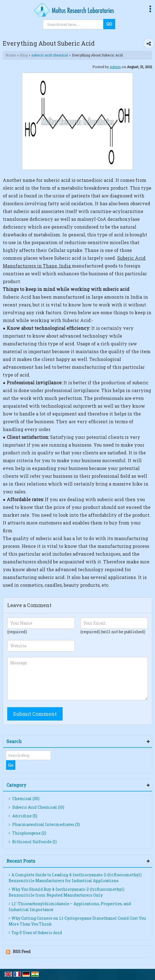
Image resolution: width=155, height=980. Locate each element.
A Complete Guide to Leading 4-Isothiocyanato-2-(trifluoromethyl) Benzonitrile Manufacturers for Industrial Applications (75, 878)
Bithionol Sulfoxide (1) (33, 842)
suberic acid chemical (50, 55)
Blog (24, 55)
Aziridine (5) (23, 816)
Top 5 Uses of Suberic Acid (35, 933)
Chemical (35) (24, 799)
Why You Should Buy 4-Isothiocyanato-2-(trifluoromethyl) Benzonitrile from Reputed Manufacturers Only (67, 892)
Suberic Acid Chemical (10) (36, 807)
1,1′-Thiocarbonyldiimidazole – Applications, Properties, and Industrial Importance (70, 907)
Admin (115, 67)
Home (11, 55)
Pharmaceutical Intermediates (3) (44, 824)
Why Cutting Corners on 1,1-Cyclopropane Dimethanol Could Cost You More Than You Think (77, 921)
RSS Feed (22, 951)
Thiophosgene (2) (27, 833)
